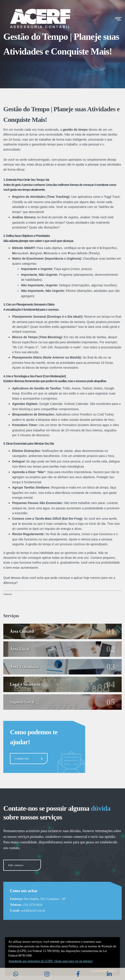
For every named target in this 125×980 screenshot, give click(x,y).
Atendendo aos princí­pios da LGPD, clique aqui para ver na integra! (51, 961)
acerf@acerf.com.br (33, 911)
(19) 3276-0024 (33, 905)
